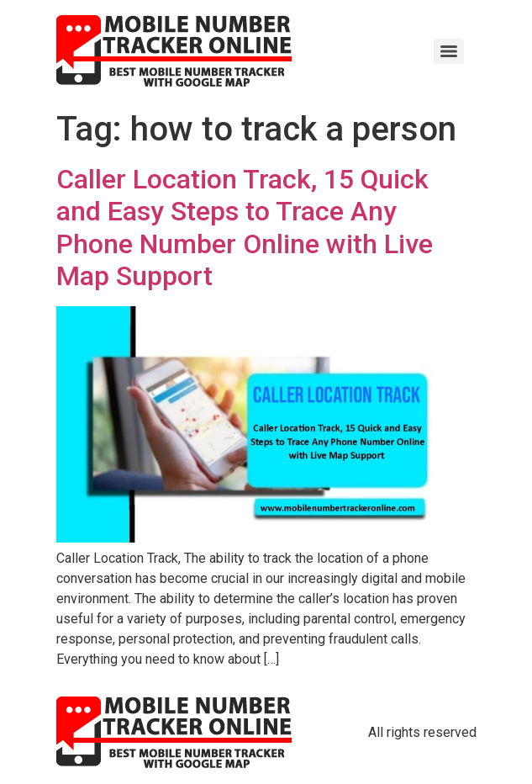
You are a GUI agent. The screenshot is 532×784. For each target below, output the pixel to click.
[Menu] (449, 51)
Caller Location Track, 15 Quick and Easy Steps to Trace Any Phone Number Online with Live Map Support (245, 228)
